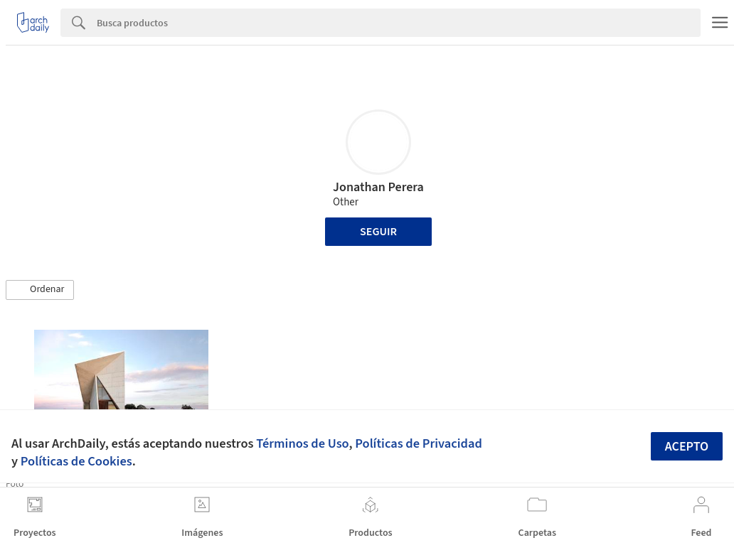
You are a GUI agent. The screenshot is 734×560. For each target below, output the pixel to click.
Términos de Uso (302, 443)
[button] (40, 290)
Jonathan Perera (378, 187)
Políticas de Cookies (76, 461)
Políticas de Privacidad (419, 443)
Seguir (378, 232)
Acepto (687, 447)
